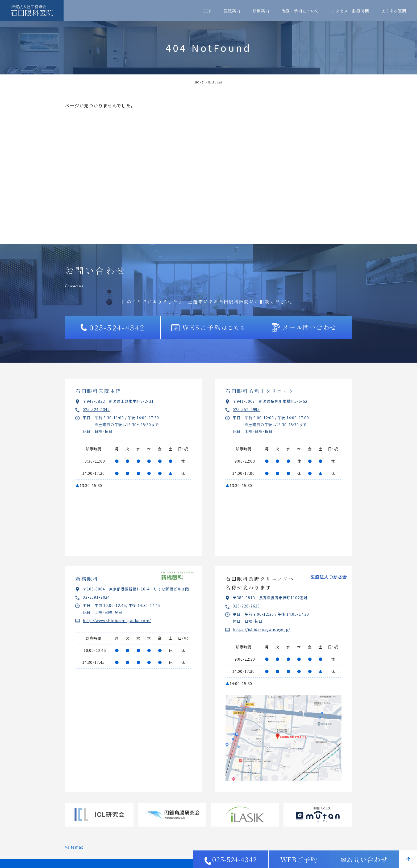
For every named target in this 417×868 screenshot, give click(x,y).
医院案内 (232, 11)
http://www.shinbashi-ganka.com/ (117, 620)
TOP (207, 11)
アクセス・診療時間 (350, 11)
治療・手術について (300, 11)
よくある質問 (394, 11)
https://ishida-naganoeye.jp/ (261, 629)
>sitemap (74, 847)
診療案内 (261, 11)
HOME (199, 82)
